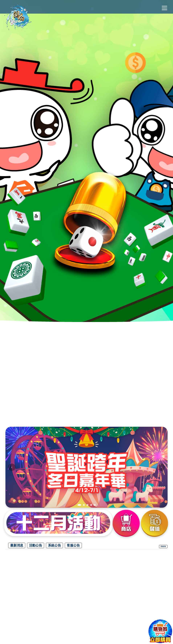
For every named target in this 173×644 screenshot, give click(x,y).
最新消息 (17, 545)
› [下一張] (161, 467)
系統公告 (54, 545)
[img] (86, 467)
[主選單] (164, 8)
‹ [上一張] (12, 467)
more (163, 546)
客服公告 (73, 545)
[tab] (79, 505)
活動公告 (36, 545)
